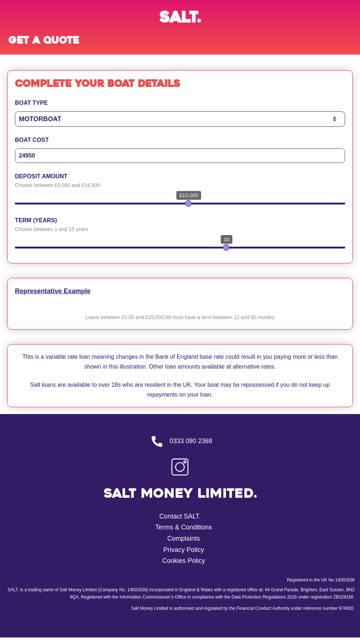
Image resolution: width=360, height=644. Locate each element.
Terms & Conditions (184, 534)
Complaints (184, 545)
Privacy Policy (184, 556)
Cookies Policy (184, 567)
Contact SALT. (180, 523)
